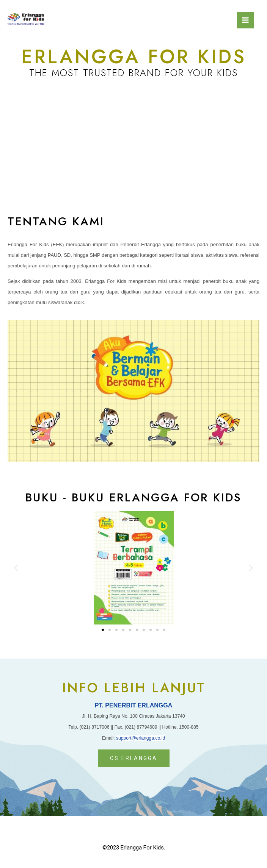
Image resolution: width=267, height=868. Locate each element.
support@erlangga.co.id (141, 738)
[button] (103, 630)
